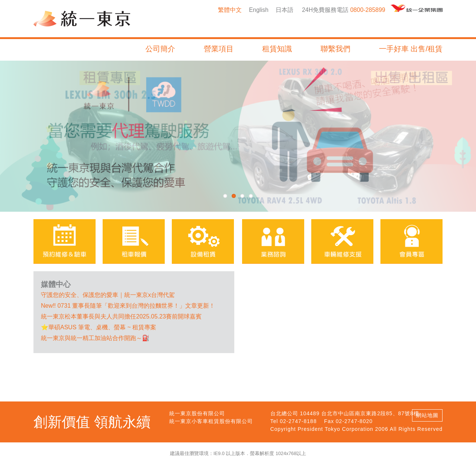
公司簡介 (160, 49)
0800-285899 (368, 10)
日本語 (284, 10)
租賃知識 (277, 49)
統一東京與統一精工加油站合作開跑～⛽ (95, 338)
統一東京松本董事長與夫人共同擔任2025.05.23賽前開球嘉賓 (121, 316)
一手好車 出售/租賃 (411, 49)
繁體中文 (230, 10)
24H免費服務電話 (325, 10)
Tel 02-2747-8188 (294, 421)
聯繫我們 (335, 49)
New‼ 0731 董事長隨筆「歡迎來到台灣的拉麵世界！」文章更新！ (128, 306)
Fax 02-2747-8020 (348, 421)
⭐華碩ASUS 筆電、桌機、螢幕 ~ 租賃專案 (99, 327)
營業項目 (219, 49)
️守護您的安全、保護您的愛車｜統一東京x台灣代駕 (108, 295)
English (258, 10)
